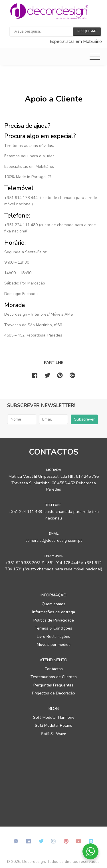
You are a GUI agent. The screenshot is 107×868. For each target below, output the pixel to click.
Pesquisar (87, 31)
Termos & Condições (53, 628)
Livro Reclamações (53, 637)
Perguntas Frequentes (53, 685)
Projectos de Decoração (53, 693)
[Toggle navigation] (95, 56)
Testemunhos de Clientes (54, 677)
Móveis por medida (54, 645)
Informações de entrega (54, 612)
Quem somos (53, 604)
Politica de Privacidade (54, 620)
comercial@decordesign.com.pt (54, 540)
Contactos (54, 669)
